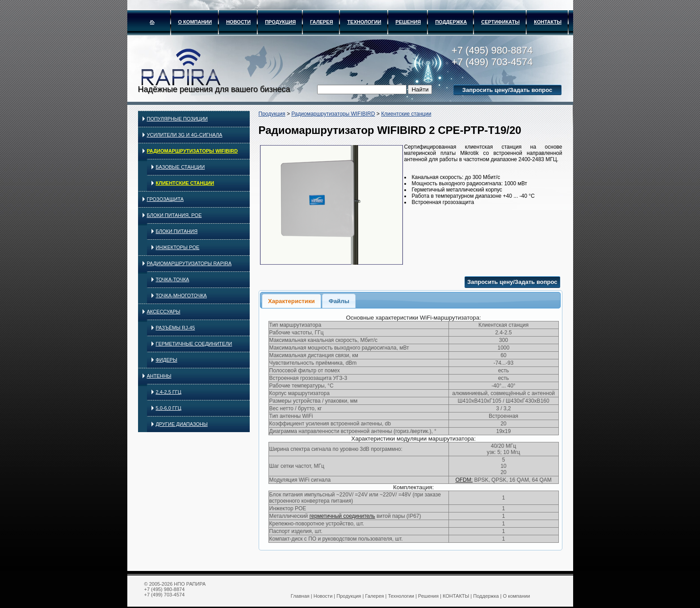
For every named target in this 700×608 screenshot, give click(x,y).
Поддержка (451, 22)
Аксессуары (164, 312)
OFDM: (464, 480)
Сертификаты (500, 22)
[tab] (291, 301)
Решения (408, 22)
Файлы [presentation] (339, 301)
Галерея (321, 22)
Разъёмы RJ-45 (176, 328)
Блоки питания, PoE (174, 215)
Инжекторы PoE (178, 247)
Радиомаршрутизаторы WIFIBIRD (193, 151)
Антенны (159, 376)
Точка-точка (173, 279)
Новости (238, 22)
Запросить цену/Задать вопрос (507, 90)
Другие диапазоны (182, 424)
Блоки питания (177, 231)
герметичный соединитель (342, 516)
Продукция (280, 22)
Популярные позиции (178, 119)
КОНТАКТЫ (548, 22)
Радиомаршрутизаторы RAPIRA (189, 263)
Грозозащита (166, 199)
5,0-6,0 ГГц (169, 408)
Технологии (364, 22)
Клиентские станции (185, 183)
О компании (195, 22)
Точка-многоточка (181, 296)
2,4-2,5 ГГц (169, 392)
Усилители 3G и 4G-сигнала (185, 135)
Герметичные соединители (194, 344)
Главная (300, 596)
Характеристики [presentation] (291, 301)
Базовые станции (180, 167)
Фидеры (167, 360)
